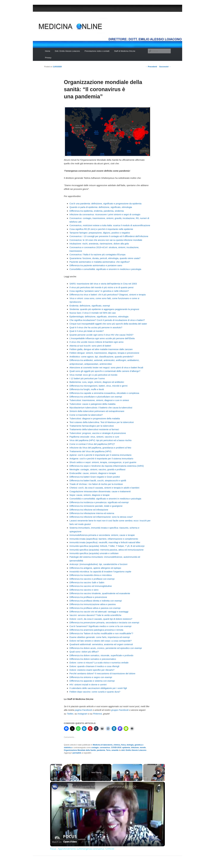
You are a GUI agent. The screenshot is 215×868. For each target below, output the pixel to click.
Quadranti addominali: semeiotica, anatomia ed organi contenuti (101, 644)
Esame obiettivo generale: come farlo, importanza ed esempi (100, 637)
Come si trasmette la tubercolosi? (86, 415)
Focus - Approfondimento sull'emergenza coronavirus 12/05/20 (98, 787)
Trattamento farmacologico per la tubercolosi (92, 426)
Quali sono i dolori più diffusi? (84, 652)
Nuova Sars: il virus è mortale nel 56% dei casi (92, 313)
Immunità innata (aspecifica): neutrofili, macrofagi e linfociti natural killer (105, 542)
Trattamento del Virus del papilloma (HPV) (90, 451)
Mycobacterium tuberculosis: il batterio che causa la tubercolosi (101, 408)
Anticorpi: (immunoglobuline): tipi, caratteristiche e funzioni (98, 564)
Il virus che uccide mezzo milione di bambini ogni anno (96, 342)
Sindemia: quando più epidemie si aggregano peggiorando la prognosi (104, 309)
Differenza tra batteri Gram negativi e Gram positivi (95, 477)
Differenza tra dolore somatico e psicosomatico (93, 659)
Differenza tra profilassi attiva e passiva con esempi (95, 608)
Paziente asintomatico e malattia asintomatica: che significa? (100, 262)
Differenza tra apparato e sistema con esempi (92, 681)
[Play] (127, 772)
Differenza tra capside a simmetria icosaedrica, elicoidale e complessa (104, 393)
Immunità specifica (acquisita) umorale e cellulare (94, 553)
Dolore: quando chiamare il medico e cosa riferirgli (94, 666)
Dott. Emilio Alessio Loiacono (67, 51)
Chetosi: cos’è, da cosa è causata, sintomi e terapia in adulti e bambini (104, 488)
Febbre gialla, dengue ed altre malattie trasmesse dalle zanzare (101, 349)
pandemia (101, 750)
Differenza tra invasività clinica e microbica (90, 575)
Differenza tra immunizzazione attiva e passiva (92, 604)
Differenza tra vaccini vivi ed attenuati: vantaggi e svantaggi (99, 612)
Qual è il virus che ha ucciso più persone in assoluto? (96, 327)
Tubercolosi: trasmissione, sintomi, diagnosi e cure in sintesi (99, 400)
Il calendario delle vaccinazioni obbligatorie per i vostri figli (98, 688)
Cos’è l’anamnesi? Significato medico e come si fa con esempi (100, 626)
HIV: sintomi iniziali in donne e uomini (88, 685)
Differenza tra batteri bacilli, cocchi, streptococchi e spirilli (98, 480)
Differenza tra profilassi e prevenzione (88, 597)
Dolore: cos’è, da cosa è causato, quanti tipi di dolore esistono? (101, 619)
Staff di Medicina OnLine (125, 51)
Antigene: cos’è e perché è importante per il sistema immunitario (101, 459)
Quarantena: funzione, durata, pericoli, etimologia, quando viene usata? (105, 258)
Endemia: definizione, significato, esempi (90, 306)
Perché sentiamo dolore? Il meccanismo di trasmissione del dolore (102, 673)
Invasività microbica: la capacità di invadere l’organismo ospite (100, 572)
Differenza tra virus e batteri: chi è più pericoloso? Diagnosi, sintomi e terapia (107, 295)
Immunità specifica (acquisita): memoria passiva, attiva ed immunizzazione (106, 550)
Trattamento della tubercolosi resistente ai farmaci (94, 429)
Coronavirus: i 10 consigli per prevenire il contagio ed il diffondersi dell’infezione (109, 236)
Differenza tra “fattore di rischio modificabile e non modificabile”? (101, 633)
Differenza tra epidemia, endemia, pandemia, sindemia (97, 211)
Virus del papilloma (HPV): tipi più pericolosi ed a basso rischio (100, 440)
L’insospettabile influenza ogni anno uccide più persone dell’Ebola (102, 338)
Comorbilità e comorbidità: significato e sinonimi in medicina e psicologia (105, 269)
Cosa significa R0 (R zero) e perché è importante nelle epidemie (101, 229)
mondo (143, 748)
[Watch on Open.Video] (64, 842)
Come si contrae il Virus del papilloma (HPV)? (92, 444)
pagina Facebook (83, 710)
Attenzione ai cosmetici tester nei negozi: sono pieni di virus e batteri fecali (106, 367)
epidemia (126, 748)
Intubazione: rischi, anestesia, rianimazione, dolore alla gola (99, 244)
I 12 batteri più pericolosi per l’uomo (87, 378)
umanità (115, 750)
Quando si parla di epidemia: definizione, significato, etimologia (101, 207)
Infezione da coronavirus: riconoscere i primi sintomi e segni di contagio (105, 214)
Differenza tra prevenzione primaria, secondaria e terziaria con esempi (104, 622)
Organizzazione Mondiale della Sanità (80, 750)
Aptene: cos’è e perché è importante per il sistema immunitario (100, 455)
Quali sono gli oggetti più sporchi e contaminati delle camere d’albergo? (105, 371)
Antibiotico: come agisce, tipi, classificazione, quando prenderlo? (101, 357)
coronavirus (105, 748)
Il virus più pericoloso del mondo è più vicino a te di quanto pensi (101, 287)
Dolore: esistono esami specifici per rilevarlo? (92, 670)
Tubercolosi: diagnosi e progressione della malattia (95, 418)
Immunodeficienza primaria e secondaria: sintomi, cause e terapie (102, 535)
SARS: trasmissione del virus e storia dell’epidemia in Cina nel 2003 (103, 284)
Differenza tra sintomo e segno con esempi (91, 677)
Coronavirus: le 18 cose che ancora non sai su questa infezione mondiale (106, 240)
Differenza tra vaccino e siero (84, 590)
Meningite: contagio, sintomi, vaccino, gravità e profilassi (97, 469)
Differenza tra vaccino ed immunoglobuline (91, 586)
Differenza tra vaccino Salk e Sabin (87, 582)
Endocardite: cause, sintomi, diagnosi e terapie (93, 473)
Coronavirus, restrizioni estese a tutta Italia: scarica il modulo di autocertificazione (110, 225)
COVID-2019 (116, 748)
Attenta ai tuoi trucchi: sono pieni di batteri (90, 346)
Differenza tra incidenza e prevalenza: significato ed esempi (99, 502)
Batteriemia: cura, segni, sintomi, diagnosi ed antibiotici (97, 382)
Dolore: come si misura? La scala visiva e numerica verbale (99, 663)
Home (48, 51)
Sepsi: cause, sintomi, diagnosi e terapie (89, 495)
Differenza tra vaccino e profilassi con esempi (92, 579)
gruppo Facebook (120, 710)
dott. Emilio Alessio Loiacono (134, 750)
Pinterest (97, 714)
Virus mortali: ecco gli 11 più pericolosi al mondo (93, 375)
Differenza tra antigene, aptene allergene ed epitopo (95, 568)
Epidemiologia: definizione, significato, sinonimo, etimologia (99, 317)
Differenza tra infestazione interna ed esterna (92, 513)
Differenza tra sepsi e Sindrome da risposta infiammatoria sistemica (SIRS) (107, 466)
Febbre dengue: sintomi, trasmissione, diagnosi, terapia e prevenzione (104, 353)
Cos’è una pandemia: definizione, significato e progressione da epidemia (105, 204)
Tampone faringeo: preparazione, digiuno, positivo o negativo (100, 233)
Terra (108, 750)
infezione (135, 748)
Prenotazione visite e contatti (97, 51)
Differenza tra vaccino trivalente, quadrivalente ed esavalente (100, 593)
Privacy (48, 58)
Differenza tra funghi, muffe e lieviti (87, 389)
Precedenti (151, 67)
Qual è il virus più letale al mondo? (87, 331)
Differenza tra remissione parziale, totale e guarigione (96, 506)
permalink (77, 753)
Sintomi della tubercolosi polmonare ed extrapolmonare (97, 411)
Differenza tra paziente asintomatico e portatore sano (96, 265)
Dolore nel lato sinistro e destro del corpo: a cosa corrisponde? (100, 641)
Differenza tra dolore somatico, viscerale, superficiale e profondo (101, 655)
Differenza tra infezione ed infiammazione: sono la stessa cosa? (101, 517)
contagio (95, 748)
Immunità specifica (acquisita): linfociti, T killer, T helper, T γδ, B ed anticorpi (107, 546)
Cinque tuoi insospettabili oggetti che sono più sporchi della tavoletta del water (108, 324)
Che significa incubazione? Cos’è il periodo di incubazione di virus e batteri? (107, 320)
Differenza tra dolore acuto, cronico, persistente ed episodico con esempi (106, 648)
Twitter (70, 714)
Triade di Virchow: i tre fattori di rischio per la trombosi (96, 484)
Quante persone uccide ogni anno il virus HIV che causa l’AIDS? (101, 335)
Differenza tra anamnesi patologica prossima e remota (96, 630)
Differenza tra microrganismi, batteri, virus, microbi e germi (98, 386)
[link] (55, 787)
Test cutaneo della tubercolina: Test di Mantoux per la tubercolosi (102, 422)
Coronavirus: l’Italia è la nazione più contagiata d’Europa (97, 254)
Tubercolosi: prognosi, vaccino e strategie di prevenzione (98, 433)
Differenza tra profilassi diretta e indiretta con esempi (96, 601)
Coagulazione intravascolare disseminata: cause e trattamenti (100, 491)
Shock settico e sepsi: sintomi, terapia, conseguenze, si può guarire (103, 462)
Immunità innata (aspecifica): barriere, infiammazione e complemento (104, 539)
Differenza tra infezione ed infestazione (89, 510)
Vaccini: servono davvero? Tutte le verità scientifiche (95, 615)
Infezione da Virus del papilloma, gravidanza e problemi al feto (100, 448)
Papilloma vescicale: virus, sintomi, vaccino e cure (94, 437)
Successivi (165, 67)
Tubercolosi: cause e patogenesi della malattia (92, 404)
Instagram (82, 714)
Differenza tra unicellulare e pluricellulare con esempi (96, 397)
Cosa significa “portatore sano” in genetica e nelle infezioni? (99, 291)
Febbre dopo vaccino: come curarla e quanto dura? (95, 692)
